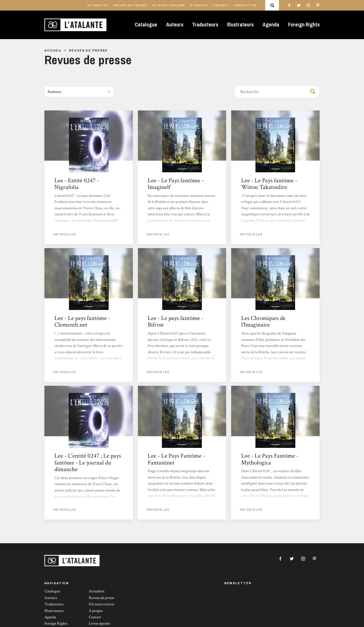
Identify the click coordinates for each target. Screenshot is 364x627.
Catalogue (146, 25)
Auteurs (175, 25)
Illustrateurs (240, 25)
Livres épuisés (99, 623)
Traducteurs (205, 25)
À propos (199, 5)
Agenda (271, 25)
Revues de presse (130, 5)
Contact (221, 5)
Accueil (53, 50)
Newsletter (246, 5)
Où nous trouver (169, 5)
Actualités (98, 5)
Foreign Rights (304, 25)
